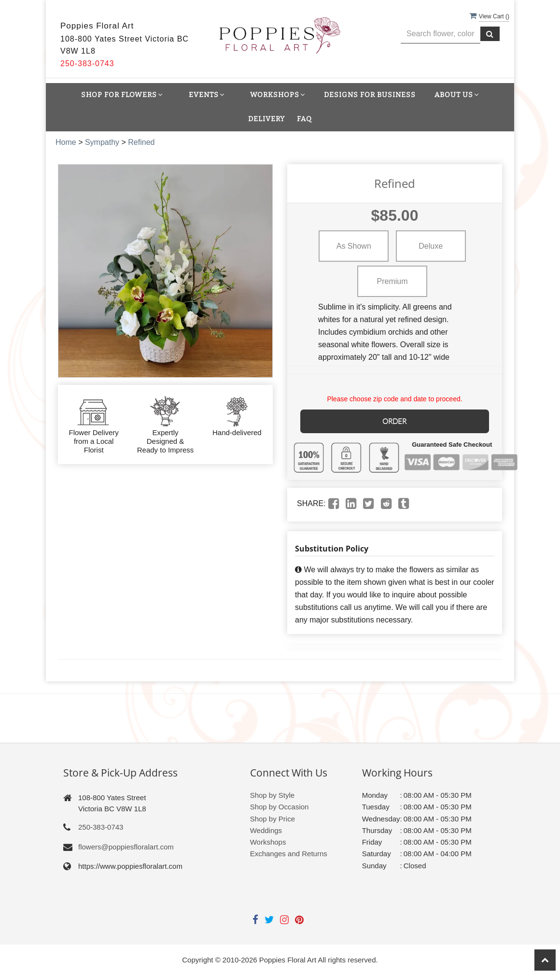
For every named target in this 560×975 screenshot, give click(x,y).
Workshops (268, 841)
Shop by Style (273, 794)
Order (395, 420)
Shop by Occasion (280, 806)
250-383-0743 (101, 826)
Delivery (266, 119)
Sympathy (102, 142)
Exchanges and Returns (289, 853)
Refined (141, 142)
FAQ (304, 119)
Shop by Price (273, 818)
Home (66, 142)
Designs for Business (370, 95)
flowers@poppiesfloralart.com (126, 846)
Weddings (266, 829)
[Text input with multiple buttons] (441, 34)
